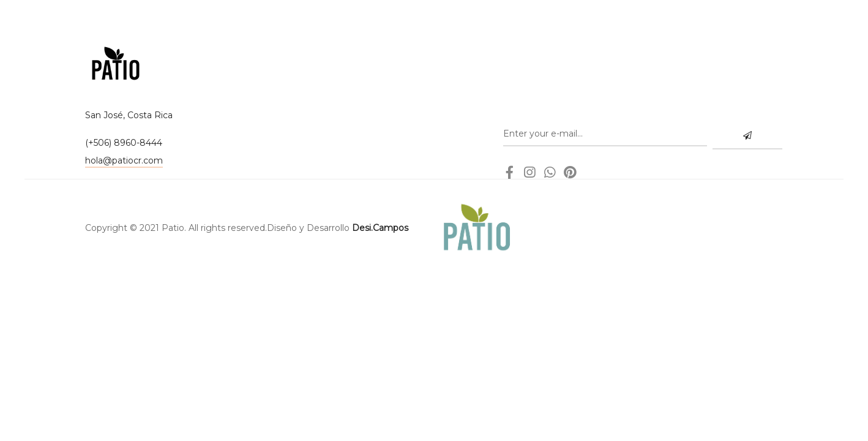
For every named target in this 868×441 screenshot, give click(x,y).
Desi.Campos (380, 228)
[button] (124, 162)
